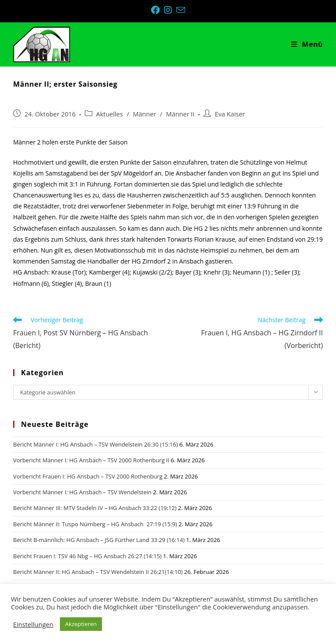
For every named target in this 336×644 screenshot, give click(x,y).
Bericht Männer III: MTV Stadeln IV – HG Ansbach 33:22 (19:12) (95, 508)
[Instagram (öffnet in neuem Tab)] (170, 10)
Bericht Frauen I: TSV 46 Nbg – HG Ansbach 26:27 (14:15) (87, 556)
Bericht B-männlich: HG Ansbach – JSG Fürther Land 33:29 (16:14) (99, 540)
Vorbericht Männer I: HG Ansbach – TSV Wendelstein (82, 492)
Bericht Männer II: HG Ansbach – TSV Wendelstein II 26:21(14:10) (98, 572)
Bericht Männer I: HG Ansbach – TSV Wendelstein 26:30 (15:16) (96, 444)
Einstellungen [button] (33, 624)
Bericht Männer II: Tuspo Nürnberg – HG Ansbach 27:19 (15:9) (95, 524)
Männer (145, 114)
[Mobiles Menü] (307, 44)
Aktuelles (110, 114)
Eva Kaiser (230, 114)
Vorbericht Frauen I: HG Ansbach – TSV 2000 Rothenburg (88, 476)
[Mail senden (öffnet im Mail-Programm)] (181, 10)
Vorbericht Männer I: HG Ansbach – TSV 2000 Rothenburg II (91, 460)
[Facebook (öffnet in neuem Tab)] (157, 10)
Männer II (180, 114)
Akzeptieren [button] (81, 624)
